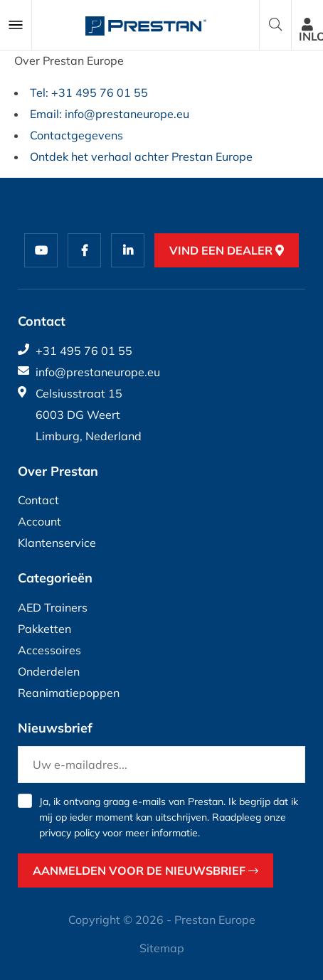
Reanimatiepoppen (69, 693)
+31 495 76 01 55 (75, 351)
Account (39, 521)
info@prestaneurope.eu (89, 372)
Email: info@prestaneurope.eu (110, 114)
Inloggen (311, 31)
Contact (38, 500)
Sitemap (162, 948)
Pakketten (44, 629)
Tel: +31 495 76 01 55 (89, 92)
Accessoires (49, 650)
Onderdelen (49, 671)
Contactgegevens (76, 135)
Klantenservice (57, 543)
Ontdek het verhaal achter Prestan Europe (141, 156)
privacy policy (69, 833)
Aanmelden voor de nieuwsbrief (145, 870)
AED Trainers (53, 607)
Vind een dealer (227, 250)
